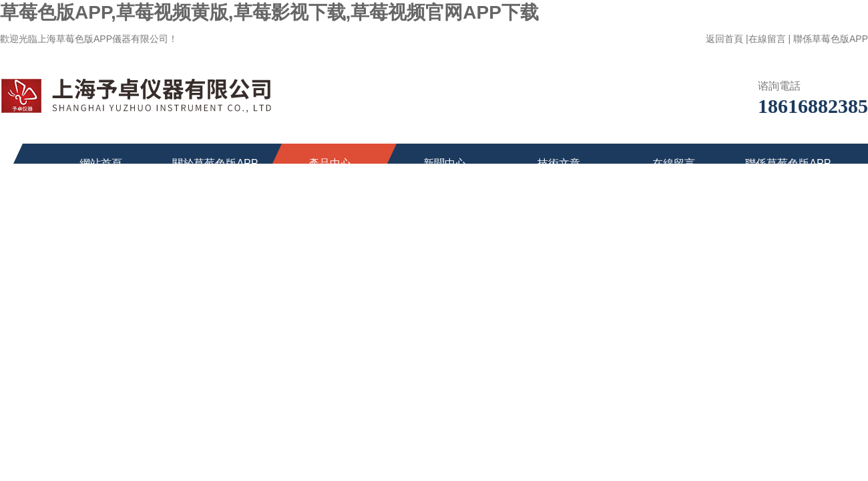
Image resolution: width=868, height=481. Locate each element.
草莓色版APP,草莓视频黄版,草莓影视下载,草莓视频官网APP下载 (269, 12)
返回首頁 (724, 39)
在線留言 (767, 39)
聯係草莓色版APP (831, 39)
